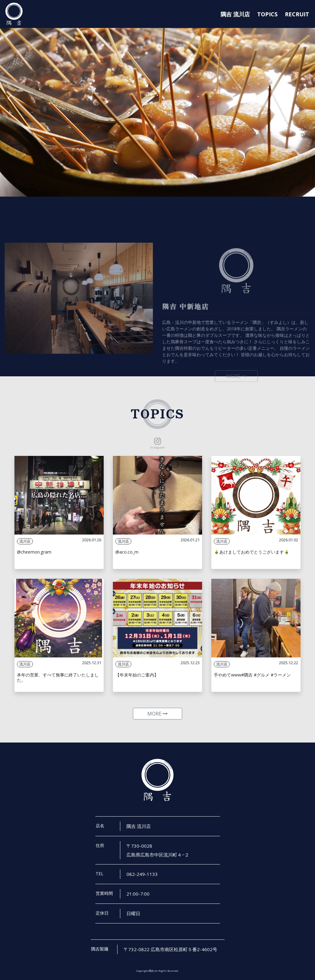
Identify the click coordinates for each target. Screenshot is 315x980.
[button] (10, 98)
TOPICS (267, 14)
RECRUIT (297, 14)
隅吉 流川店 (235, 14)
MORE (157, 714)
